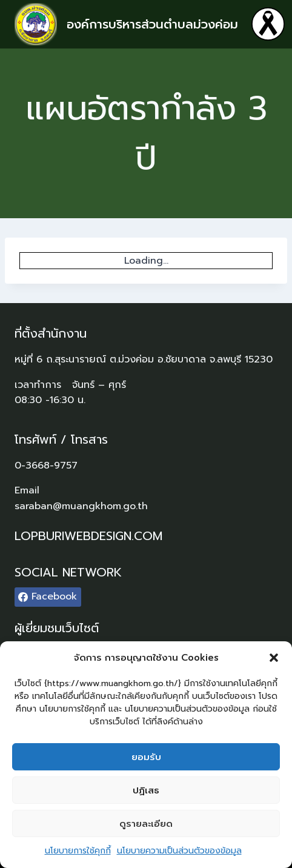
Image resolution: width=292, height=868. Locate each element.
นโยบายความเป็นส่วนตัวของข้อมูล (179, 851)
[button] (274, 658)
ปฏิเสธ (146, 790)
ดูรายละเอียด (146, 824)
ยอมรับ (146, 757)
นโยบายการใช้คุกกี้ (78, 851)
